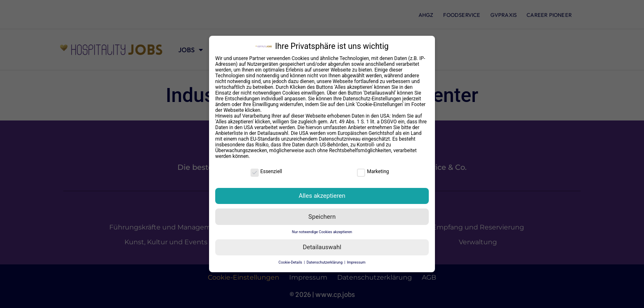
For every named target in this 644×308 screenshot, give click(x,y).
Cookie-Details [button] (291, 262)
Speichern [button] (322, 217)
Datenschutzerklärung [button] (325, 262)
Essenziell (266, 171)
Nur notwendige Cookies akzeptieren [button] (322, 232)
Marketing (373, 171)
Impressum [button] (356, 262)
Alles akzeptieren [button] (322, 196)
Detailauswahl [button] (322, 247)
